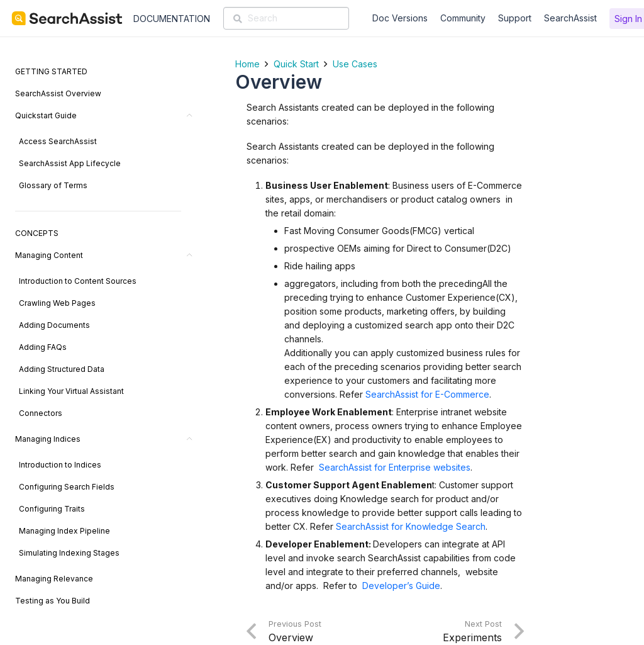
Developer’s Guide (401, 586)
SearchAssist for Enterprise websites (395, 467)
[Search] (286, 18)
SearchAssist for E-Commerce (427, 394)
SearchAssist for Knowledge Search (411, 526)
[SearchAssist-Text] (67, 18)
